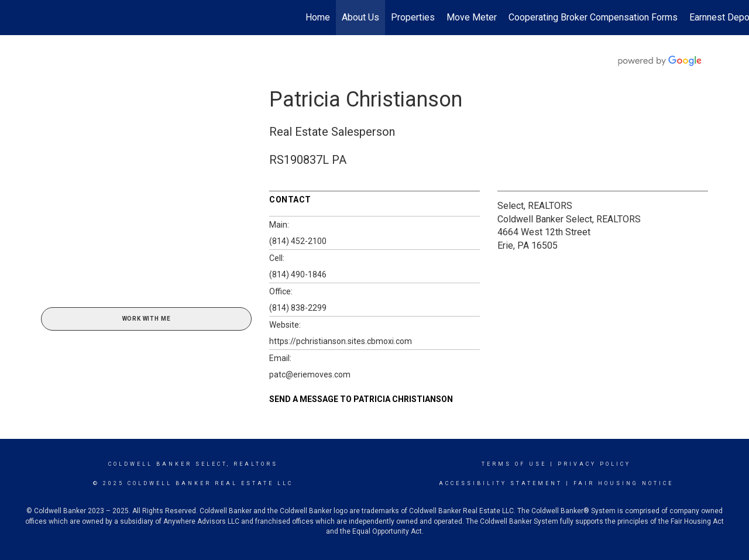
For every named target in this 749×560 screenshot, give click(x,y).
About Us (360, 17)
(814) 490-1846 (298, 274)
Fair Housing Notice (623, 483)
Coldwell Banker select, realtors (193, 464)
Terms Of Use (514, 464)
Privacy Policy (594, 464)
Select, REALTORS (535, 206)
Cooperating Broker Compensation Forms (593, 17)
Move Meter (472, 17)
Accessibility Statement (501, 483)
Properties (413, 17)
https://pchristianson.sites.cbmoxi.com (341, 341)
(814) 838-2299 (298, 308)
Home (318, 17)
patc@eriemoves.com (310, 375)
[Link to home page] (15, 18)
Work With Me (147, 319)
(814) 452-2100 (298, 241)
